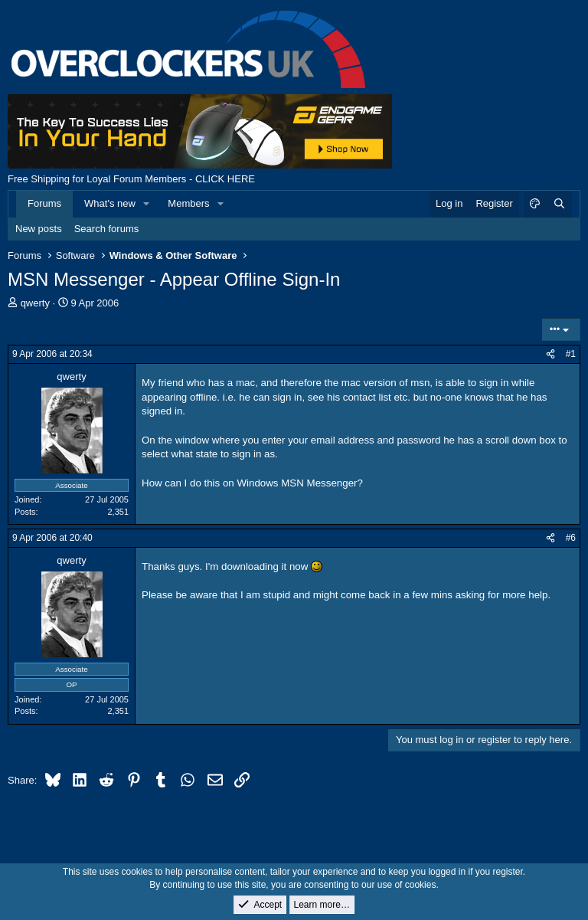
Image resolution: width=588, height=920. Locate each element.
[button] (147, 204)
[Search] (559, 204)
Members (188, 203)
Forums (44, 203)
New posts (39, 229)
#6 (571, 538)
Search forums (107, 229)
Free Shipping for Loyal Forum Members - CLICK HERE (131, 179)
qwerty (35, 303)
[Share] (550, 354)
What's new (110, 203)
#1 (571, 354)
